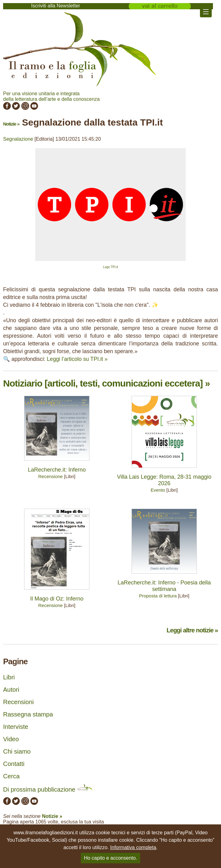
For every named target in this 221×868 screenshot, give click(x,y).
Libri (9, 677)
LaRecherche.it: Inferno (57, 470)
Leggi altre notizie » (192, 630)
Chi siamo (17, 751)
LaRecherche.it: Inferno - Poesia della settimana (164, 586)
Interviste (16, 727)
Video (11, 739)
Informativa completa (133, 847)
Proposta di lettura (158, 596)
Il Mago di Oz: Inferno (57, 599)
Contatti (14, 764)
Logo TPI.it (110, 267)
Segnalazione (18, 139)
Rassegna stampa (28, 714)
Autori (11, 690)
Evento (158, 490)
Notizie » (11, 124)
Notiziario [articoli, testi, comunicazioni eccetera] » (106, 383)
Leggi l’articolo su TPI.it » (77, 359)
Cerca (11, 776)
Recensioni (18, 702)
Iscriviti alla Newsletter (55, 6)
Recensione (50, 476)
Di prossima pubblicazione (48, 789)
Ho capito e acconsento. (110, 858)
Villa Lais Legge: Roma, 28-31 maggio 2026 (164, 480)
